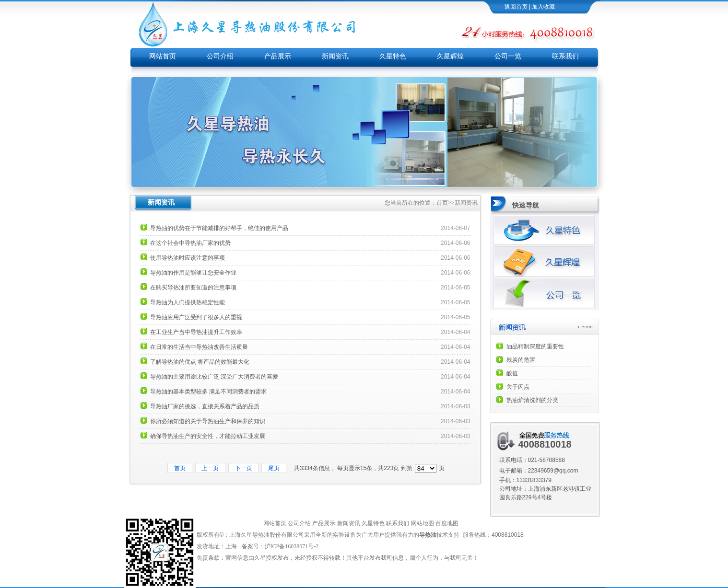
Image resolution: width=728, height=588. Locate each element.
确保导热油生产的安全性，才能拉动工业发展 (208, 436)
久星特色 (393, 56)
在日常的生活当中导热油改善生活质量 (199, 347)
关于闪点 (518, 387)
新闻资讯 (335, 56)
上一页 (210, 468)
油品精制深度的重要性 (535, 346)
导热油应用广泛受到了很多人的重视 (196, 317)
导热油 (428, 535)
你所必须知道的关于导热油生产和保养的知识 (208, 421)
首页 (442, 203)
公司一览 (508, 56)
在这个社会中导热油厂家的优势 (190, 243)
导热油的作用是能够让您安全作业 (193, 273)
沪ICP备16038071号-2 (293, 546)
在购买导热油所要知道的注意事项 (193, 288)
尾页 (274, 468)
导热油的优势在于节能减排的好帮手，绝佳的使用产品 (219, 228)
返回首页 (516, 7)
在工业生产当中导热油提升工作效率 (196, 332)
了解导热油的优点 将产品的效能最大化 (200, 362)
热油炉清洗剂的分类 (532, 400)
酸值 (512, 373)
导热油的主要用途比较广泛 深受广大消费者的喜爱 (214, 377)
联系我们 (565, 56)
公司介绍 (220, 56)
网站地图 (423, 523)
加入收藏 (543, 7)
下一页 (243, 468)
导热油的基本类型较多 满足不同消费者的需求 (208, 392)
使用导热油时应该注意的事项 (188, 258)
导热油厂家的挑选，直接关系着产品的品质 (205, 406)
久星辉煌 (450, 56)
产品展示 (278, 56)
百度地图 (447, 523)
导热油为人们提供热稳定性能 (188, 302)
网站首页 (163, 56)
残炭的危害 (521, 360)
